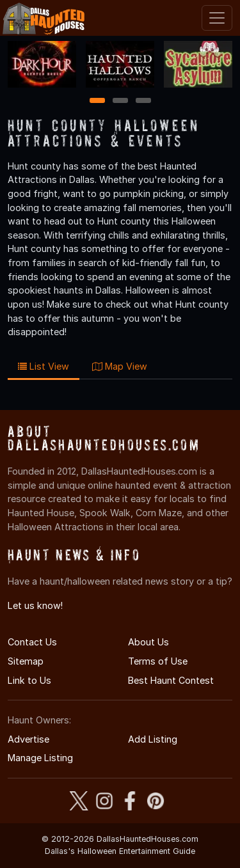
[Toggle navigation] (217, 18)
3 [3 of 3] (143, 101)
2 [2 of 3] (120, 101)
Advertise (28, 739)
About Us (148, 642)
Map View (120, 366)
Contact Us (32, 642)
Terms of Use (158, 661)
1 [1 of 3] (97, 101)
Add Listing (153, 739)
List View (44, 366)
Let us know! (35, 605)
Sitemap (26, 661)
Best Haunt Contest (171, 680)
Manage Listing (40, 758)
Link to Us (29, 680)
